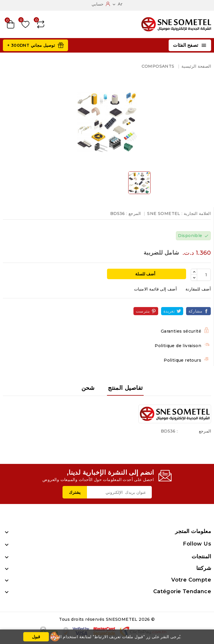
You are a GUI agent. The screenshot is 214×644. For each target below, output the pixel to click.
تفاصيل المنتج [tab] (125, 388)
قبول (36, 637)
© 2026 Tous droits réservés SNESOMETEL (107, 619)
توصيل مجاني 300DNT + (31, 45)
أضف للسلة (146, 274)
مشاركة (195, 311)
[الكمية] (204, 275)
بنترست (143, 311)
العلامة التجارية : (196, 214)
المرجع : (133, 214)
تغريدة (169, 311)
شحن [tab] (88, 388)
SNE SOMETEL (164, 214)
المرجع (205, 431)
